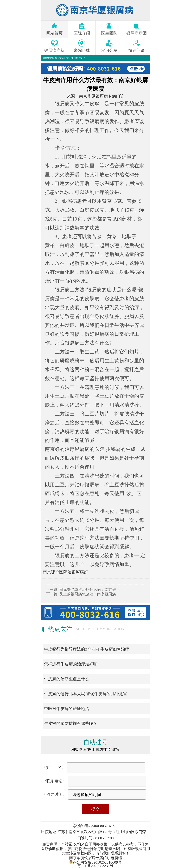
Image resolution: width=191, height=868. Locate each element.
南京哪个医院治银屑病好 (65, 572)
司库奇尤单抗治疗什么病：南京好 (87, 590)
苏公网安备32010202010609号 (95, 862)
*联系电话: (54, 781)
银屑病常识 (77, 58)
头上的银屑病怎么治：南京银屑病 (87, 594)
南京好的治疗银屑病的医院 (75, 449)
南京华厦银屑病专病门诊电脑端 (95, 858)
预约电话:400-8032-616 (96, 826)
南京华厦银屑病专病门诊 (56, 58)
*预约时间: (54, 794)
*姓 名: (53, 767)
